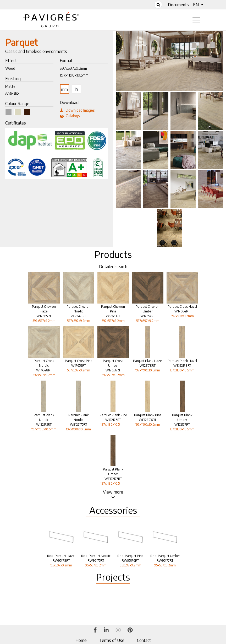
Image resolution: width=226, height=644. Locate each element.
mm (64, 89)
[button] (198, 5)
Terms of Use (112, 640)
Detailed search (113, 267)
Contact (144, 640)
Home (81, 640)
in (76, 89)
